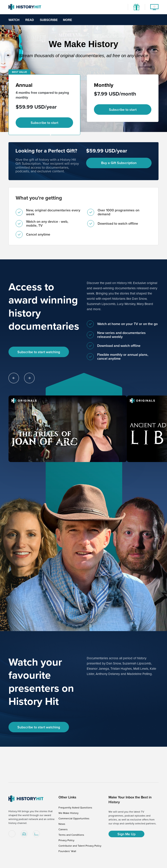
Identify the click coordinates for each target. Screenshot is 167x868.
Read (30, 20)
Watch (14, 20)
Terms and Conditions (71, 835)
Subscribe (49, 20)
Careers (63, 829)
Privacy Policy (66, 840)
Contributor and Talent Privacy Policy (80, 846)
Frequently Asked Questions (75, 808)
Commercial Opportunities (74, 818)
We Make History (68, 813)
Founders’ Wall (67, 851)
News (62, 824)
